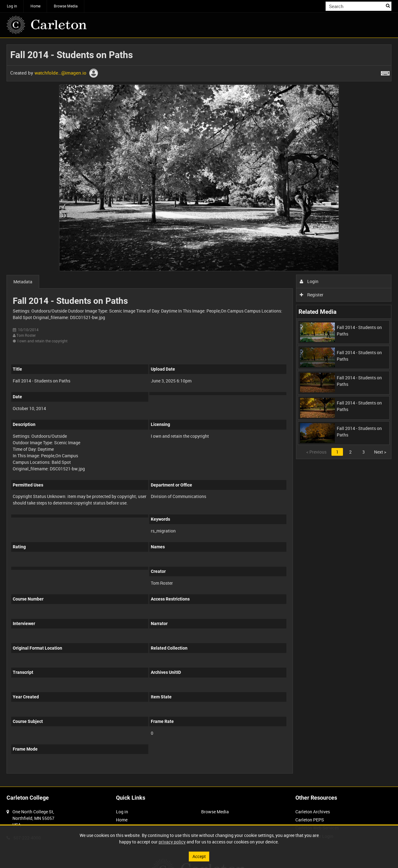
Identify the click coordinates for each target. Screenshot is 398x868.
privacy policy (172, 842)
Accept (199, 856)
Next (380, 452)
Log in (12, 6)
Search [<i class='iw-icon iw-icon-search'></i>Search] (388, 6)
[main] (199, 412)
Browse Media (66, 6)
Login (309, 281)
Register (312, 295)
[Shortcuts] (385, 72)
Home (35, 6)
